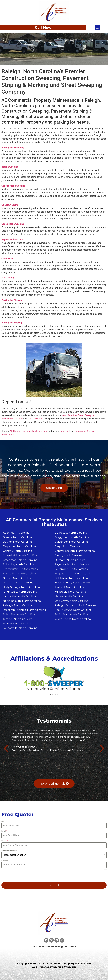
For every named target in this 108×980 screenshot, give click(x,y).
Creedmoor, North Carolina (20, 560)
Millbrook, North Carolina (71, 592)
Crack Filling (8, 259)
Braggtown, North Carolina (72, 537)
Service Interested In (10, 851)
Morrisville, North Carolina (19, 596)
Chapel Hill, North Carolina (20, 555)
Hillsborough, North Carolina (73, 583)
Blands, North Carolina (17, 537)
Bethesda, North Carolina (71, 533)
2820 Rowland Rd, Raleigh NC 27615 (54, 946)
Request (5, 860)
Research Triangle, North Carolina (24, 610)
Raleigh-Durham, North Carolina (76, 605)
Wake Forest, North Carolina (73, 619)
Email (4, 831)
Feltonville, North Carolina (71, 569)
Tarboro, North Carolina (18, 619)
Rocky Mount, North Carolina (73, 610)
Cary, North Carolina (68, 546)
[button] (97, 28)
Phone (4, 841)
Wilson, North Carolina (17, 623)
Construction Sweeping (13, 186)
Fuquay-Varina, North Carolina (74, 574)
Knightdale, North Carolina (20, 592)
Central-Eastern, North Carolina (75, 551)
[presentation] (20, 876)
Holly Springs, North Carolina (21, 587)
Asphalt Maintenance (12, 240)
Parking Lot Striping (12, 300)
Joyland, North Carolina (70, 587)
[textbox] (51, 855)
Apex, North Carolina (16, 533)
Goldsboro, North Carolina (71, 578)
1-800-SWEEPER (36, 419)
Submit (54, 885)
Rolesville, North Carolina (19, 614)
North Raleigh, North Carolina (22, 601)
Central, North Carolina (18, 551)
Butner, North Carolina (17, 542)
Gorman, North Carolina (18, 583)
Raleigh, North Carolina (18, 605)
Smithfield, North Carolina (71, 614)
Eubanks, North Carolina (19, 564)
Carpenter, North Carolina (19, 546)
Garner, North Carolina (17, 578)
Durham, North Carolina (70, 560)
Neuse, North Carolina (69, 596)
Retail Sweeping (10, 167)
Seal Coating (8, 278)
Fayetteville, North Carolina (72, 564)
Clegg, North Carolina (69, 555)
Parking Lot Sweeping (13, 148)
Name (4, 821)
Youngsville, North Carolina (20, 628)
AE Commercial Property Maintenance (29, 431)
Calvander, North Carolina (71, 542)
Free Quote (65, 431)
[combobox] (54, 855)
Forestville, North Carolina (19, 574)
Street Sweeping (10, 205)
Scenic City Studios (65, 967)
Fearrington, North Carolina (20, 569)
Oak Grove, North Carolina (72, 601)
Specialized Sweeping (13, 224)
